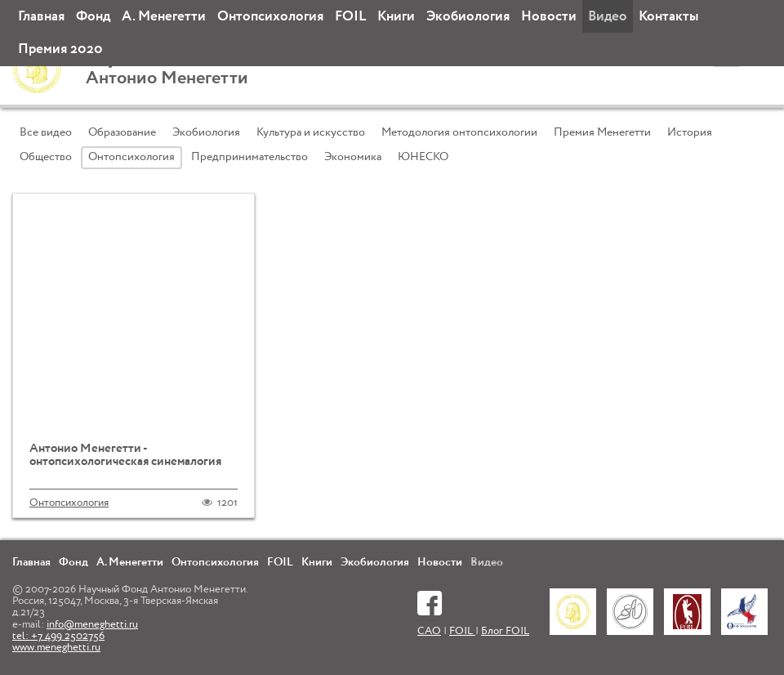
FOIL (350, 17)
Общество (46, 157)
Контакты (668, 17)
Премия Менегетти (602, 132)
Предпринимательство (249, 157)
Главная (41, 17)
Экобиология (468, 17)
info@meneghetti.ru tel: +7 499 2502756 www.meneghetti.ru (75, 637)
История (690, 132)
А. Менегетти (164, 17)
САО (429, 631)
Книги (396, 17)
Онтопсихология (270, 17)
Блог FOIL (505, 631)
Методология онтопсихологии (459, 132)
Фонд (93, 17)
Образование (122, 132)
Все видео (46, 132)
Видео (608, 17)
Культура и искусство (311, 132)
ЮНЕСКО (423, 157)
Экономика (353, 157)
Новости (549, 17)
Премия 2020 (60, 49)
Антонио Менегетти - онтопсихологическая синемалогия (125, 455)
